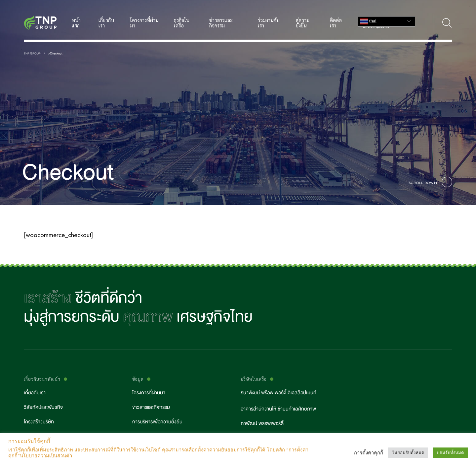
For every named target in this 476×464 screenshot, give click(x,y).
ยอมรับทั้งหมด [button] (450, 453)
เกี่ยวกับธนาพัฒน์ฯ (42, 379)
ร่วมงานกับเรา (269, 23)
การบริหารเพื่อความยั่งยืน (157, 422)
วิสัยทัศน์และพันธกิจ (43, 407)
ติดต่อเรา (336, 23)
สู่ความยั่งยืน (303, 23)
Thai (368, 21)
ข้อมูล (138, 379)
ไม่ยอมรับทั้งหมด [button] (408, 453)
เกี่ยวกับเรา (106, 23)
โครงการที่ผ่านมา (144, 23)
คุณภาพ (148, 317)
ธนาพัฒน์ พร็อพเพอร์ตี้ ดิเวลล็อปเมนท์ (278, 393)
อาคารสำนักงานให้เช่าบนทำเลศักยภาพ (278, 409)
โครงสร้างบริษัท (39, 422)
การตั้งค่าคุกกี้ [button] (369, 453)
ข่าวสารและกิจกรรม (221, 23)
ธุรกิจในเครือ (182, 23)
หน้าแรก (76, 23)
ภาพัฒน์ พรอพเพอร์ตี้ (262, 424)
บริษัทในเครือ (254, 379)
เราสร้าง (48, 298)
